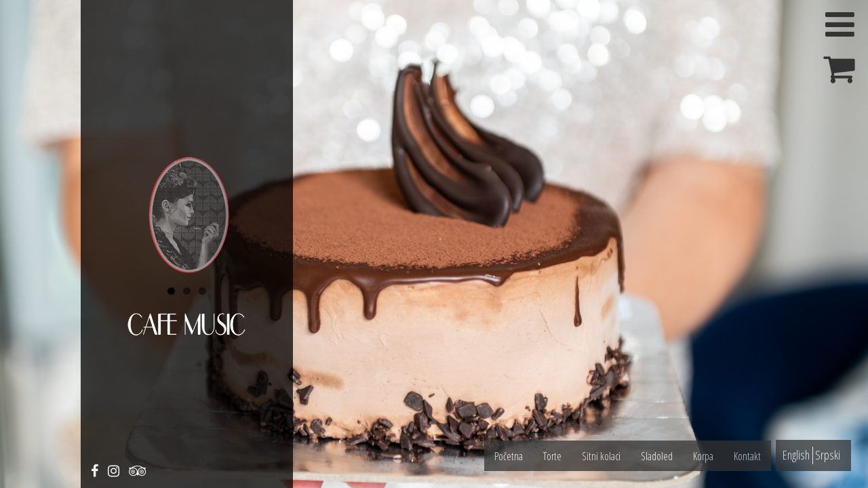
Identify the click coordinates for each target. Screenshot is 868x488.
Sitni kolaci (601, 456)
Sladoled (657, 456)
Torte (552, 456)
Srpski (828, 455)
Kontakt (747, 456)
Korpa (703, 456)
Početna (509, 456)
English (796, 455)
